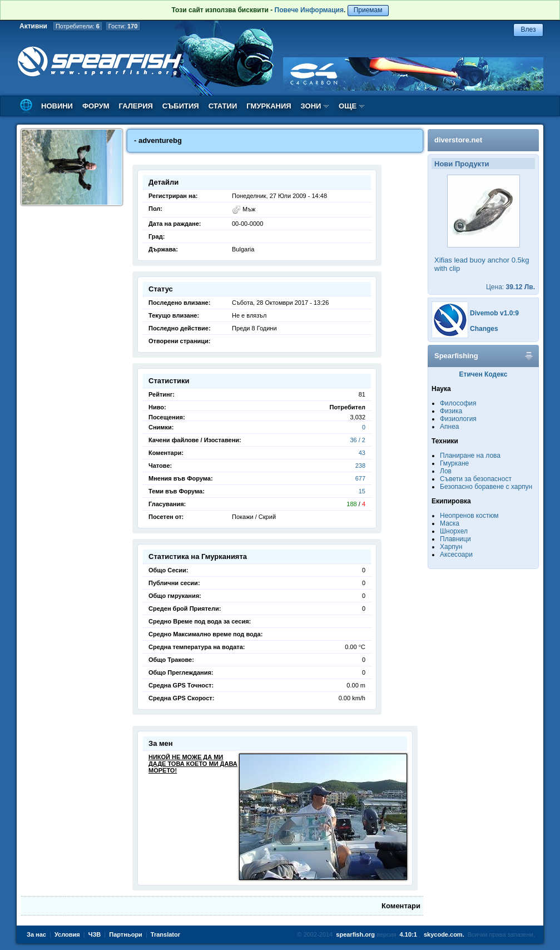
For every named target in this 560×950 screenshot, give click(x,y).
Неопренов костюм (469, 516)
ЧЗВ (95, 934)
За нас (36, 934)
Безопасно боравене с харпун (486, 487)
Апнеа (449, 427)
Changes (484, 329)
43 (362, 453)
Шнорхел (454, 531)
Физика (451, 411)
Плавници (455, 539)
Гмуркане (454, 463)
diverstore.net (458, 140)
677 (360, 478)
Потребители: (78, 26)
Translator (165, 934)
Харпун (451, 547)
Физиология (458, 419)
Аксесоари (456, 555)
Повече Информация (309, 10)
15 (362, 491)
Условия (67, 934)
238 (360, 466)
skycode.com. (444, 934)
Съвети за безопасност (476, 479)
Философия (458, 403)
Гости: (123, 26)
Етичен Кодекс (484, 374)
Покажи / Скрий (254, 517)
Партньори (126, 934)
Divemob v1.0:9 (494, 313)
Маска (450, 523)
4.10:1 (408, 934)
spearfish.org (355, 934)
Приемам (368, 10)
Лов (446, 471)
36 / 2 (358, 440)
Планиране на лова (470, 456)
